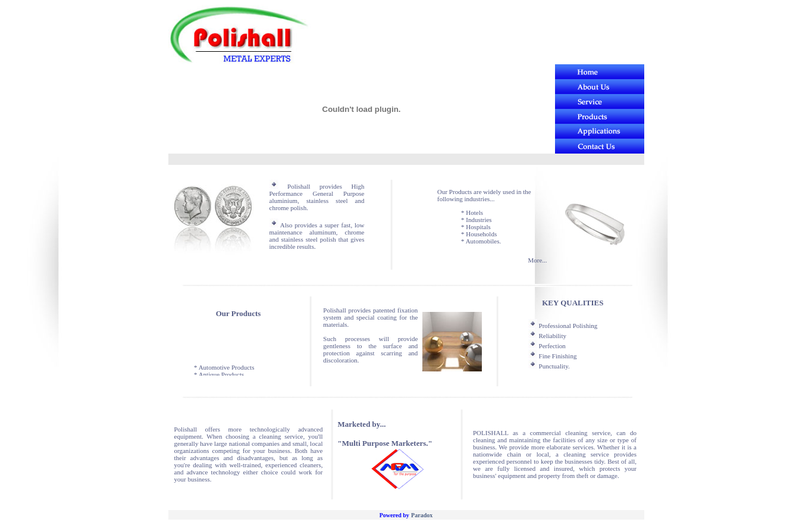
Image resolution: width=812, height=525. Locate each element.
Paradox (422, 515)
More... (537, 260)
